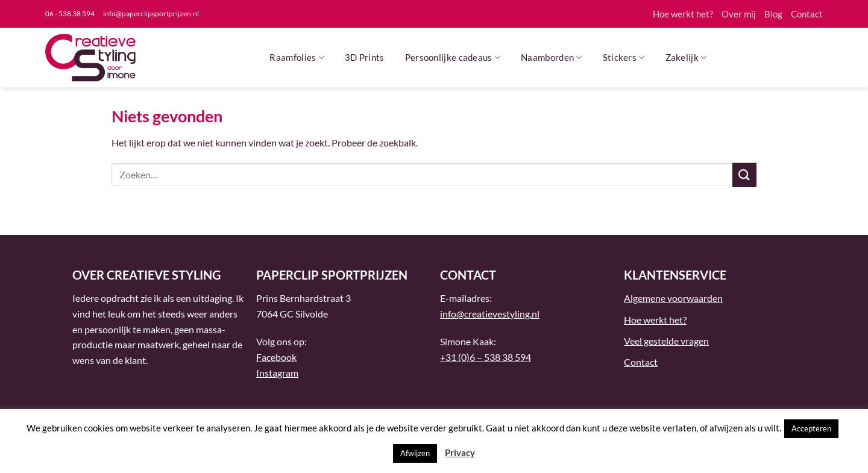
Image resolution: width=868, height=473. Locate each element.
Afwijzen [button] (415, 453)
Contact (807, 14)
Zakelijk (686, 58)
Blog (773, 14)
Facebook (276, 357)
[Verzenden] (744, 174)
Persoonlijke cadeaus (453, 58)
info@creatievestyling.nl (490, 314)
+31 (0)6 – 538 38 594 (486, 357)
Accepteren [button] (811, 428)
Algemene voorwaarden (673, 298)
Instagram (277, 373)
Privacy (460, 453)
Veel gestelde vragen (666, 341)
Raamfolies (297, 58)
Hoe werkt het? (683, 14)
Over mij (739, 14)
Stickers (624, 58)
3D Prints (365, 57)
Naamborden (552, 58)
